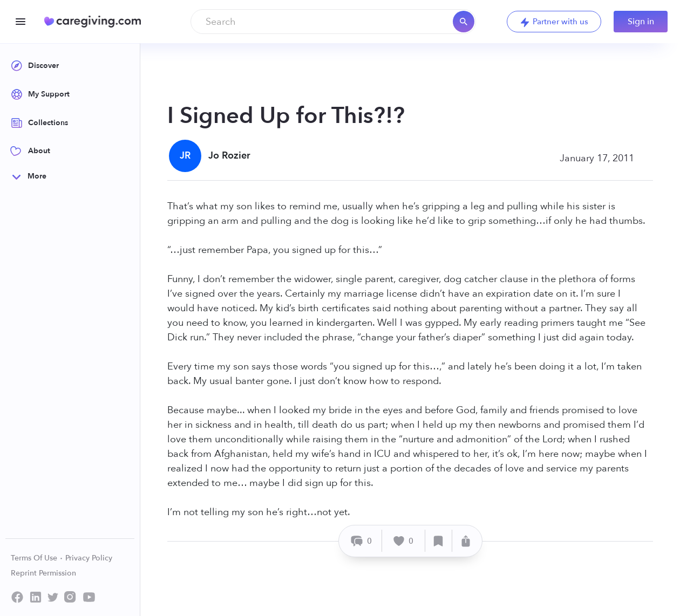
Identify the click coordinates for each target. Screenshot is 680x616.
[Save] (439, 541)
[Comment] (362, 541)
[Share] (466, 541)
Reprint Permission (43, 573)
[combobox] (333, 22)
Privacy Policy (89, 558)
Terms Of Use (37, 558)
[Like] (404, 541)
